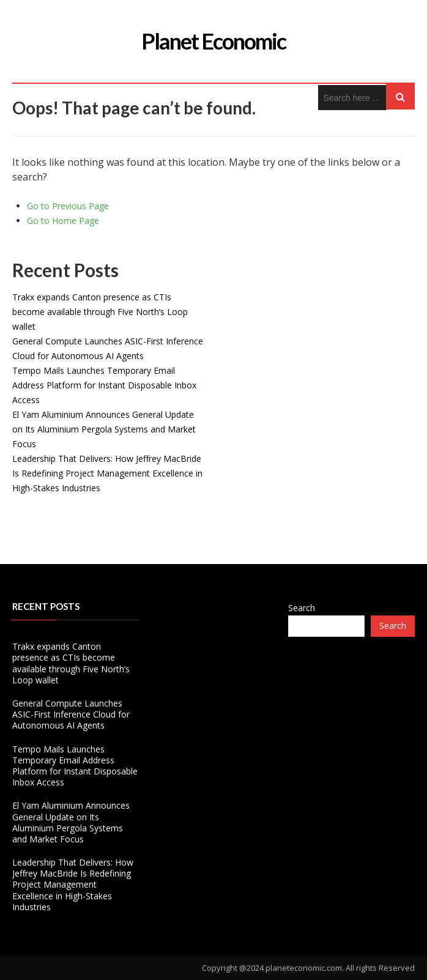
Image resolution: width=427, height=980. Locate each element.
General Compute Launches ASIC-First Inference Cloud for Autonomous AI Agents (71, 714)
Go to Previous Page (68, 206)
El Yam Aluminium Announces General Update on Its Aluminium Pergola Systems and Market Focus (104, 429)
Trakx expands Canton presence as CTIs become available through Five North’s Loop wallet (100, 312)
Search (302, 608)
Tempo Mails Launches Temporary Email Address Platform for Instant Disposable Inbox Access (104, 385)
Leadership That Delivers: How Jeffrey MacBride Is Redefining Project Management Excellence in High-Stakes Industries (107, 473)
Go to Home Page (63, 221)
